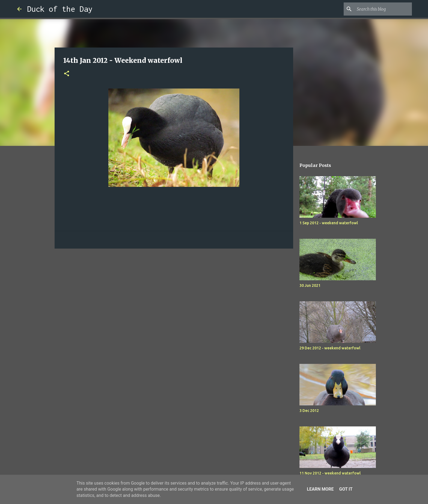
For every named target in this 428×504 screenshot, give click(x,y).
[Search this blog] (383, 9)
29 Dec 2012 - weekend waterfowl (330, 348)
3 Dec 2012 (309, 411)
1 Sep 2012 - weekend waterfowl (329, 223)
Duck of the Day (60, 9)
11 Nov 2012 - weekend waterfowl (330, 473)
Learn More (320, 489)
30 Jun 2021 (310, 285)
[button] (67, 74)
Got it (346, 489)
